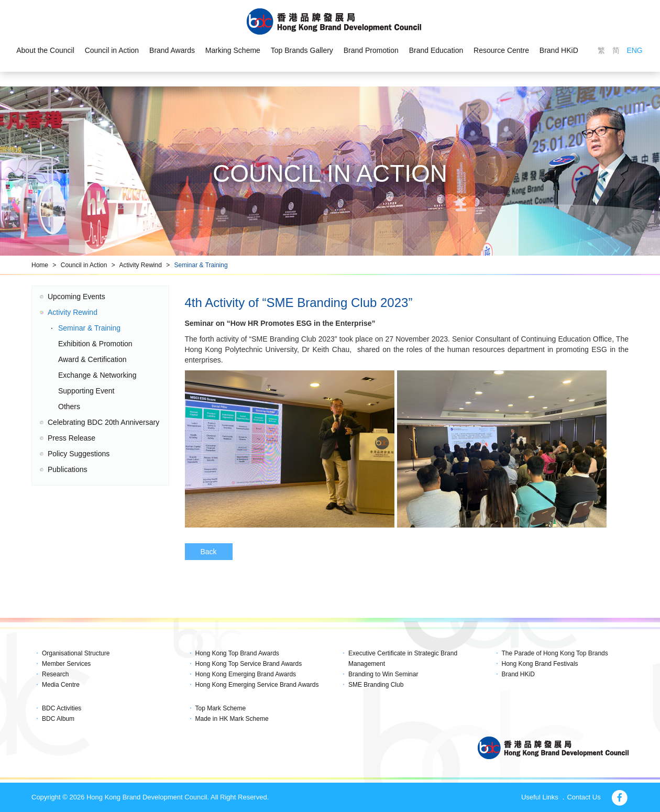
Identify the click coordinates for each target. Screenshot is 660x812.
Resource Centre (501, 50)
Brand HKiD (559, 50)
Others (69, 407)
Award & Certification (92, 359)
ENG (634, 50)
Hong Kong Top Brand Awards (237, 653)
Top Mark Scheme (221, 708)
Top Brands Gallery (302, 50)
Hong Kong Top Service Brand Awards (249, 664)
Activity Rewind (140, 265)
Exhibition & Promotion (95, 344)
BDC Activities (62, 708)
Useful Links (540, 797)
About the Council (45, 50)
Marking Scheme (233, 50)
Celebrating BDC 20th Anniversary (103, 422)
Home (40, 265)
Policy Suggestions (79, 454)
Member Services (66, 664)
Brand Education (436, 50)
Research (55, 674)
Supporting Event (86, 391)
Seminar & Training (201, 265)
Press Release (71, 438)
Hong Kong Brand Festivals (540, 664)
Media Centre (61, 685)
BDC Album (58, 719)
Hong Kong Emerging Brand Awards (246, 674)
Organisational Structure (76, 653)
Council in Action (112, 50)
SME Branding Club (376, 685)
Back (209, 552)
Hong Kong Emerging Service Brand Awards (257, 685)
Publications (68, 469)
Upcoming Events (76, 297)
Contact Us (584, 797)
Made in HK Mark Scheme (232, 719)
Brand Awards (172, 50)
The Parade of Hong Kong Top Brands (555, 653)
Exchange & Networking (97, 375)
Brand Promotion (371, 50)
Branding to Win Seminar (383, 674)
